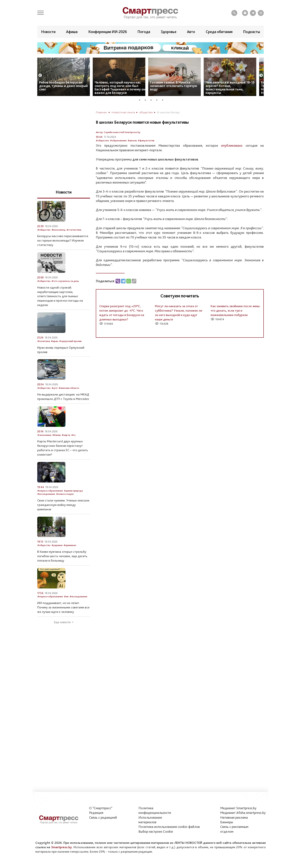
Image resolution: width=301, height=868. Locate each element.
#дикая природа (73, 491)
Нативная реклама (234, 817)
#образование (118, 140)
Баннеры (227, 822)
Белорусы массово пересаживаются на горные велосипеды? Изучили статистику (63, 240)
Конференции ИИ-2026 (108, 32)
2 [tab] (147, 99)
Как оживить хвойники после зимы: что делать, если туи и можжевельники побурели (235, 310)
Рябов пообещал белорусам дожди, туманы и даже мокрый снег (63, 86)
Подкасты (251, 32)
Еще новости (62, 622)
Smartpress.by (62, 847)
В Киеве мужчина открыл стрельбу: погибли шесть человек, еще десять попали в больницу (62, 556)
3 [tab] (152, 99)
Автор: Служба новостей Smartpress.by (118, 132)
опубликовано (232, 145)
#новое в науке (65, 494)
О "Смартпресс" (101, 808)
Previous (40, 75)
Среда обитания (219, 32)
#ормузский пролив (70, 341)
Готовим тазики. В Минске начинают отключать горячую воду (174, 86)
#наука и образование (50, 491)
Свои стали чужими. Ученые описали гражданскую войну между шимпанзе (63, 505)
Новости (48, 32)
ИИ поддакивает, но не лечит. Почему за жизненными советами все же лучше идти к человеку (63, 607)
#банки (56, 435)
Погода (144, 32)
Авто (191, 32)
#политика (44, 341)
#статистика (74, 230)
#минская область (69, 388)
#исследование (46, 494)
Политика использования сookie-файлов (169, 827)
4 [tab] (158, 99)
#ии (66, 596)
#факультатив (146, 140)
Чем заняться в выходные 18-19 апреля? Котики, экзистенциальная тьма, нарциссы (230, 87)
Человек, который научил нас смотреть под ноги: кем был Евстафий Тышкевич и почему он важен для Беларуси (120, 87)
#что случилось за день (65, 281)
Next (261, 75)
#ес (73, 435)
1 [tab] (141, 99)
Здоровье (169, 32)
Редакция (96, 813)
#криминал (70, 545)
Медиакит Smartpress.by (238, 808)
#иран (55, 341)
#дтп (55, 388)
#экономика (44, 435)
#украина (57, 545)
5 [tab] (164, 99)
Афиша (72, 32)
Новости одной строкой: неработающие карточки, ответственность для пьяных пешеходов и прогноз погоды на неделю (60, 296)
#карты (66, 435)
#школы (132, 140)
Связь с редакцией (103, 817)
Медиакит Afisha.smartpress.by (243, 813)
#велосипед (58, 230)
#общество (102, 140)
